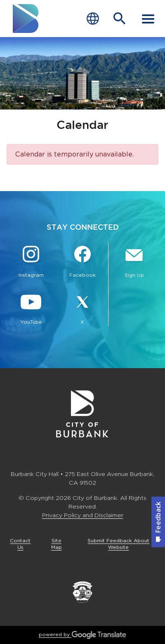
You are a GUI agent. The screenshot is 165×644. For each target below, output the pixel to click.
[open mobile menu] (148, 19)
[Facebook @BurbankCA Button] (83, 263)
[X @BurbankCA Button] (83, 310)
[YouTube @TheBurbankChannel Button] (31, 310)
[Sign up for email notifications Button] (134, 263)
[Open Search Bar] (120, 19)
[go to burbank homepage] (26, 19)
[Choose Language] (93, 19)
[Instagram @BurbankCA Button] (31, 263)
